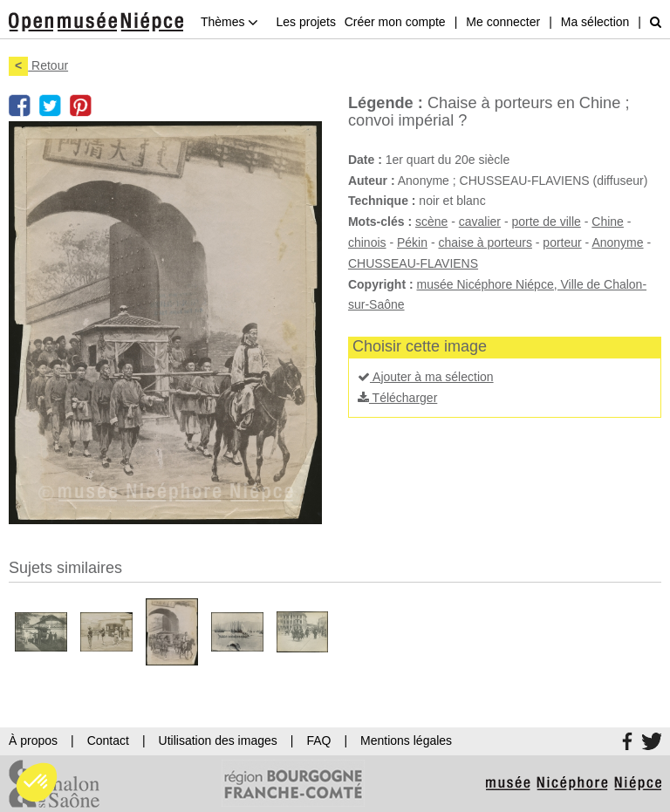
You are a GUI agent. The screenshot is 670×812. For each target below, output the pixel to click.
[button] (37, 782)
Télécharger (397, 398)
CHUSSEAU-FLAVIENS (413, 263)
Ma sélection (595, 22)
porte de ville (546, 222)
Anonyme (617, 242)
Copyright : (381, 284)
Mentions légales (406, 740)
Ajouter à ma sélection (426, 377)
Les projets (305, 22)
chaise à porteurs (485, 242)
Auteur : (372, 181)
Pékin (412, 242)
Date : (365, 160)
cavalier (480, 222)
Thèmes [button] (229, 22)
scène (431, 222)
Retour (38, 65)
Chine (608, 222)
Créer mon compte (395, 22)
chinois (367, 242)
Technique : (382, 201)
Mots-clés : (380, 222)
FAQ (318, 740)
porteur (562, 242)
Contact (108, 740)
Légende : (386, 103)
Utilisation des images (218, 740)
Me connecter (503, 22)
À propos (33, 740)
